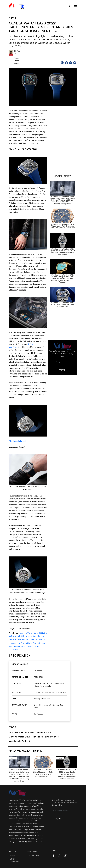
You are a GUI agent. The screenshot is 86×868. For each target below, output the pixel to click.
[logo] (16, 6)
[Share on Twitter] (71, 63)
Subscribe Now (34, 855)
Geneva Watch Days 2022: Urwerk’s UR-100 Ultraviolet (27, 646)
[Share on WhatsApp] (62, 63)
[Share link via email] (75, 63)
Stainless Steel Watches (21, 732)
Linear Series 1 (53, 737)
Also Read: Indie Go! (17, 441)
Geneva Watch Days (20, 737)
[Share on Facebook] (67, 63)
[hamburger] (75, 6)
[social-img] (54, 856)
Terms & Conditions (14, 860)
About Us (13, 852)
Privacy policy (34, 852)
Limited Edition (44, 732)
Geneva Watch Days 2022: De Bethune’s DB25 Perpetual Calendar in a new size (28, 636)
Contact (13, 855)
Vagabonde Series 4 (20, 741)
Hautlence (38, 737)
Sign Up (62, 370)
